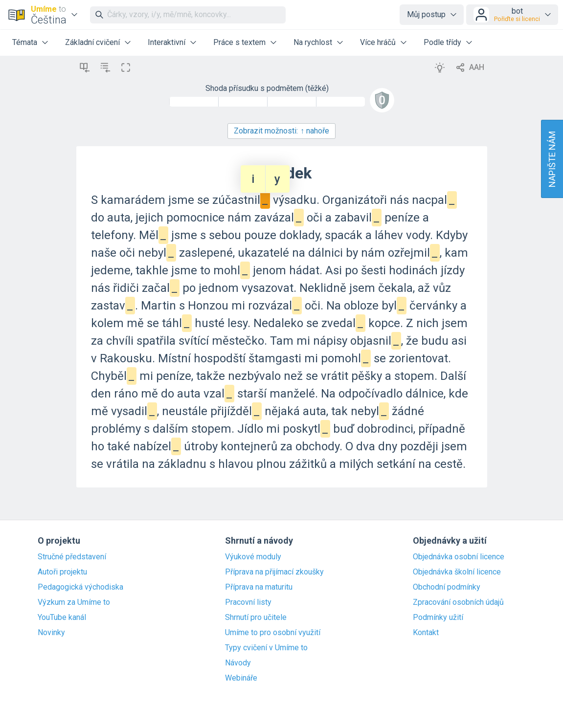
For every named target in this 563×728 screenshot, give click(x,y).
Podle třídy (442, 42)
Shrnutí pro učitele (256, 618)
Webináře (241, 678)
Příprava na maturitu (259, 587)
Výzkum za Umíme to (74, 602)
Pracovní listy (248, 602)
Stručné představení (72, 557)
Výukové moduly (253, 557)
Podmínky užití (438, 618)
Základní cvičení (92, 42)
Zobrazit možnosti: (281, 131)
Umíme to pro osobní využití (273, 633)
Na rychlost (313, 42)
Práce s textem (239, 42)
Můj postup (426, 14)
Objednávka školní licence (457, 572)
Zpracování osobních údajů (458, 602)
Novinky (51, 633)
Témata (25, 42)
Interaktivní (167, 42)
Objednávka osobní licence (459, 557)
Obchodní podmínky (447, 587)
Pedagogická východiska (80, 587)
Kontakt (426, 633)
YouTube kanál (62, 618)
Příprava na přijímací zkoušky (274, 572)
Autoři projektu (62, 572)
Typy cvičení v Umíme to (266, 648)
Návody (238, 663)
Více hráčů (378, 42)
